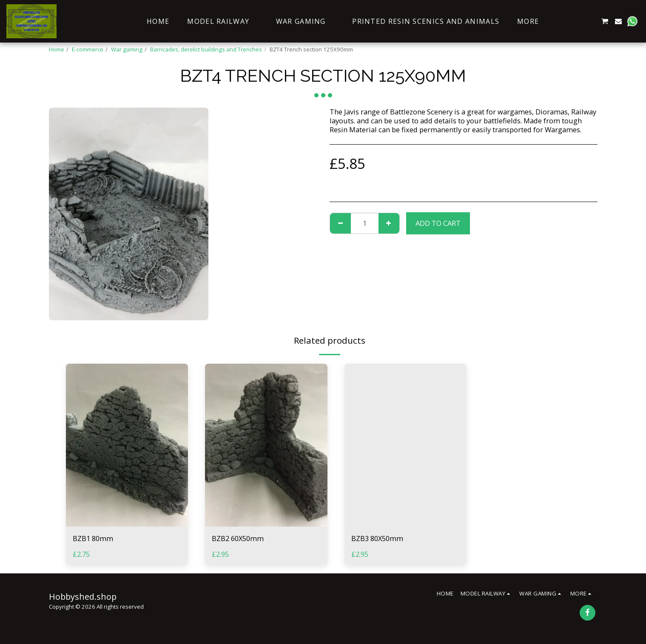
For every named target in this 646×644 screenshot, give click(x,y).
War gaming (127, 49)
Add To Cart (438, 223)
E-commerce (88, 49)
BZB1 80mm (93, 538)
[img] (127, 445)
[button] (563, 21)
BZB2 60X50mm (238, 538)
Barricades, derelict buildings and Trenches (206, 49)
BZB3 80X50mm (377, 538)
